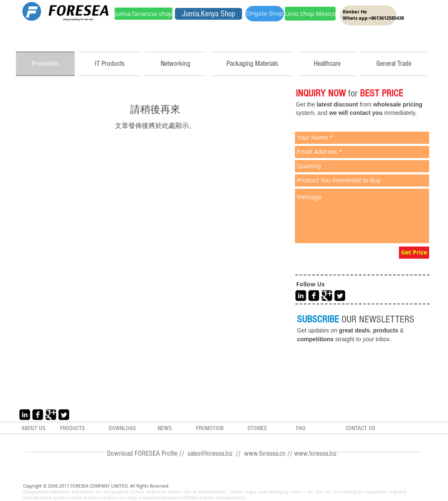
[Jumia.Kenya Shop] (208, 14)
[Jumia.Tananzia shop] (143, 14)
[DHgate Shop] (265, 14)
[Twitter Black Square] (340, 296)
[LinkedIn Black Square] (301, 296)
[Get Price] (414, 253)
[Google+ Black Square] (327, 296)
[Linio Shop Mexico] (310, 14)
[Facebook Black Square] (314, 296)
